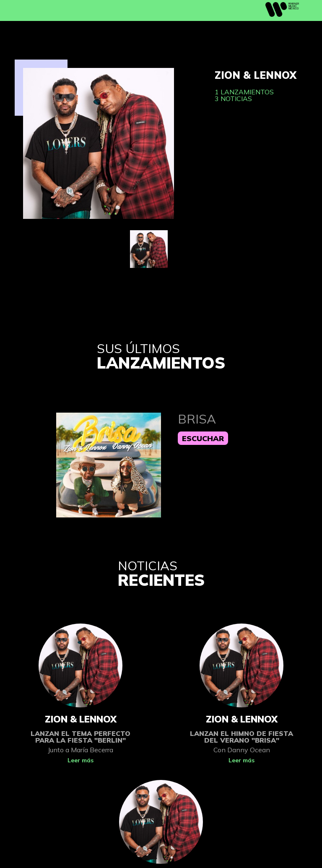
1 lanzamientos (244, 92)
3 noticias (233, 99)
